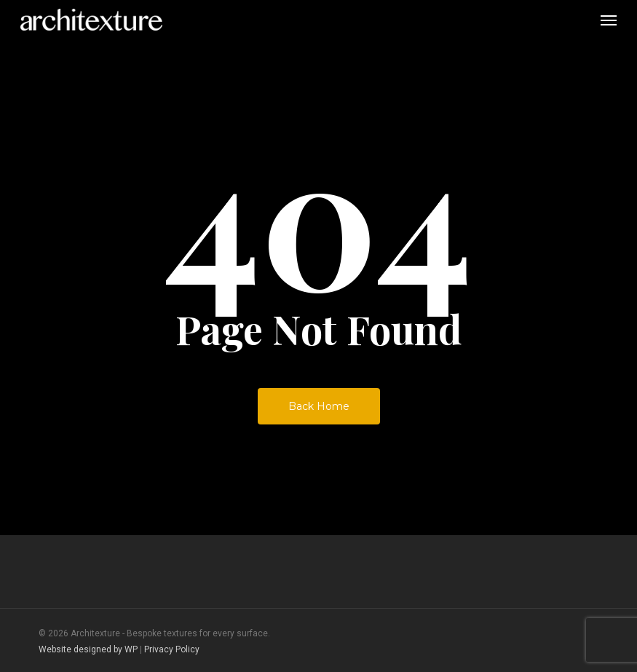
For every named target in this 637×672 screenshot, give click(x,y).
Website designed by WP (88, 649)
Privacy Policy (172, 649)
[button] (609, 20)
